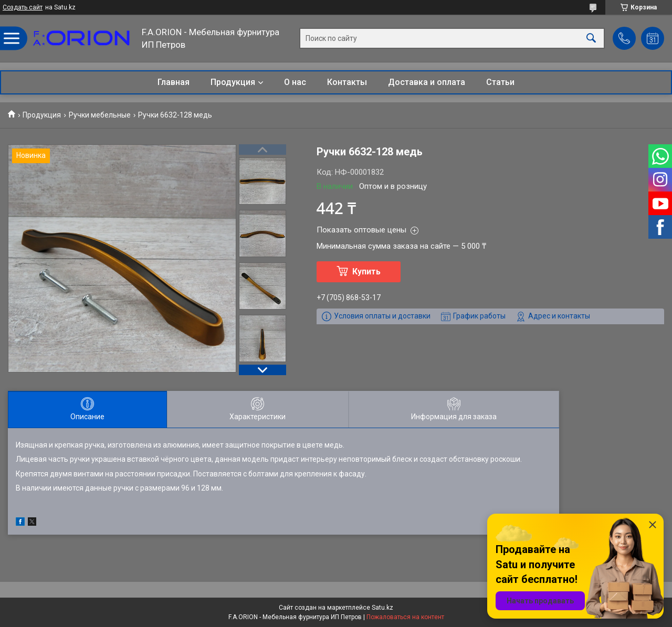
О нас (295, 82)
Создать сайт (23, 7)
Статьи (500, 82)
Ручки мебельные (100, 115)
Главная (174, 82)
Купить (366, 272)
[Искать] (591, 39)
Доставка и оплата (427, 82)
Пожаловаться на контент (405, 617)
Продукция (233, 82)
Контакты (347, 82)
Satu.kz (382, 608)
